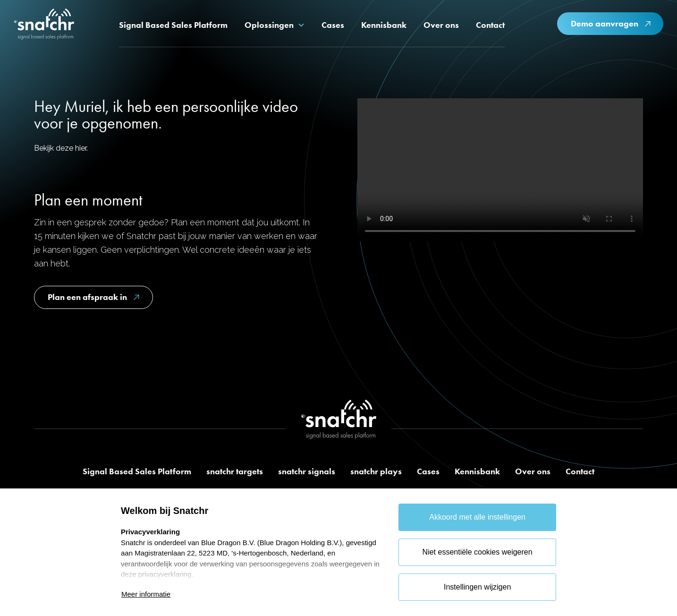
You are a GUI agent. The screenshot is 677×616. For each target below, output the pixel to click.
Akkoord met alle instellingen (477, 517)
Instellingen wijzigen (477, 587)
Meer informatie (146, 594)
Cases (428, 471)
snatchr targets (235, 471)
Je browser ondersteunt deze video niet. (500, 170)
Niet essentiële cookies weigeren (478, 552)
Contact (580, 471)
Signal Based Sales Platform (137, 471)
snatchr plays (376, 471)
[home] (44, 26)
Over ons (533, 471)
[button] (275, 25)
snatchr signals (307, 471)
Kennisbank (477, 471)
